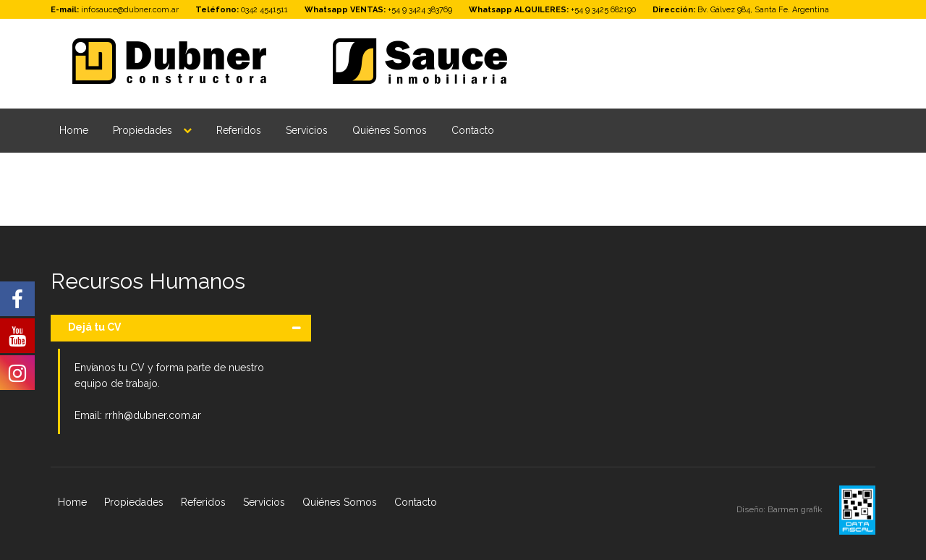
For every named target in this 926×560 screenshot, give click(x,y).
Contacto (473, 130)
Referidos (239, 130)
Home (74, 130)
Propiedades (143, 130)
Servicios (307, 130)
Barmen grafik (796, 509)
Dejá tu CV (94, 327)
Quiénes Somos (390, 130)
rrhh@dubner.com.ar (153, 415)
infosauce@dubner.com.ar (130, 10)
